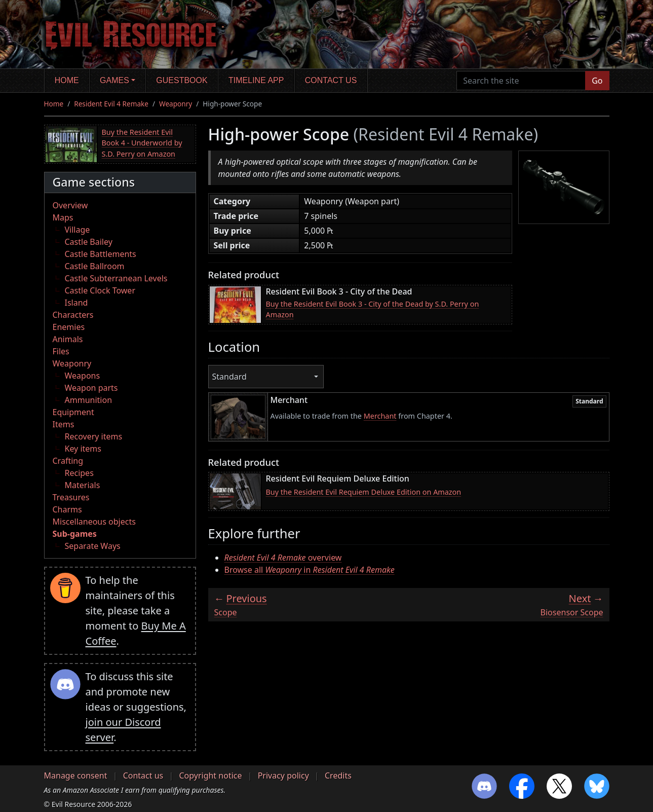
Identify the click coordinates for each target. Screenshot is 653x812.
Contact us (331, 80)
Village (78, 230)
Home (67, 80)
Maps (63, 217)
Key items (83, 449)
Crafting (68, 461)
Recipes (79, 473)
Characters (73, 315)
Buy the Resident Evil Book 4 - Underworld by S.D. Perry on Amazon (142, 143)
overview (283, 558)
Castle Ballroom (95, 266)
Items (64, 424)
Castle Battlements (101, 254)
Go (597, 81)
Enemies (69, 327)
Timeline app (256, 80)
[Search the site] (521, 81)
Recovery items (94, 436)
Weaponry (176, 104)
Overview (70, 205)
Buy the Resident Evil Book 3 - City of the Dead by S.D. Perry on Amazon (373, 309)
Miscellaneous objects (94, 522)
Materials (83, 485)
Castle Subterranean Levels (116, 278)
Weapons (83, 376)
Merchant (380, 416)
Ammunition (89, 400)
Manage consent (76, 776)
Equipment (73, 412)
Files (61, 351)
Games (114, 80)
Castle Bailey (89, 242)
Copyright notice (210, 776)
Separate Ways (93, 546)
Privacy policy (283, 776)
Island (76, 303)
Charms (67, 509)
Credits (338, 776)
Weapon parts (91, 388)
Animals (68, 339)
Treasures (71, 497)
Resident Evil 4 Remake (111, 104)
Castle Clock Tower (100, 290)
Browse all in (310, 570)
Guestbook (182, 80)
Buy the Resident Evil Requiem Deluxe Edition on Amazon (364, 492)
